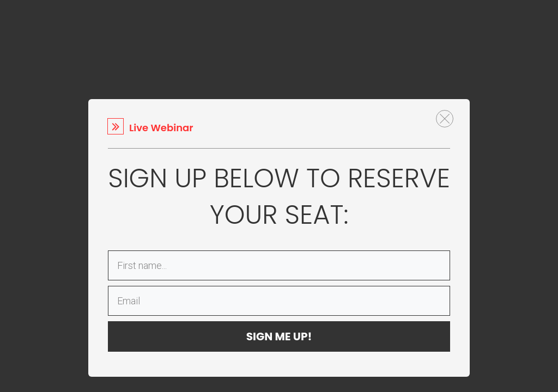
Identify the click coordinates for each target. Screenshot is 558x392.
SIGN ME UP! (279, 336)
